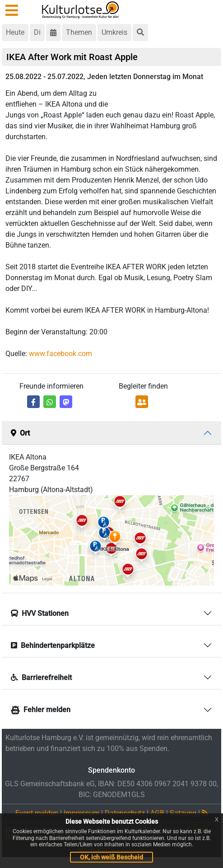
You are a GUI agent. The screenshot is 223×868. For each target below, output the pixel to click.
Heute (15, 32)
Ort (20, 433)
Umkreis (114, 32)
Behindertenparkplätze (53, 645)
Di (37, 32)
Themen (79, 32)
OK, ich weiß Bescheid (111, 857)
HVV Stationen (40, 613)
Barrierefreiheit (41, 678)
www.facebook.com (60, 354)
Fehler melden (41, 710)
